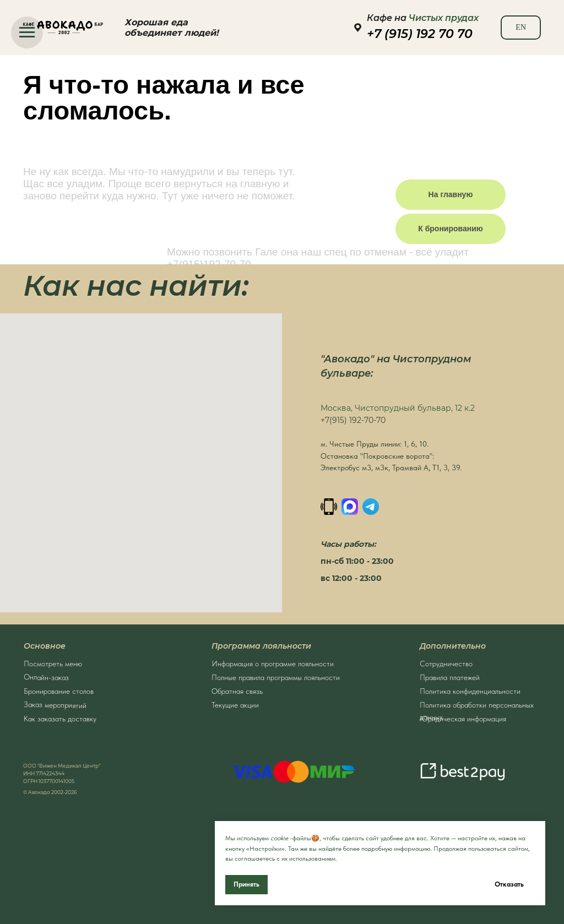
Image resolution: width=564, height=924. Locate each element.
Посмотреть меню (53, 664)
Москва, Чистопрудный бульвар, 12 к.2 (398, 408)
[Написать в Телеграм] (371, 507)
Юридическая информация (463, 719)
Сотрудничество (446, 664)
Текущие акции (235, 705)
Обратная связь (237, 691)
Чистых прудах (444, 18)
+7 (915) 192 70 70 (420, 34)
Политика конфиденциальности (470, 691)
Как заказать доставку (60, 719)
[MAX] (350, 507)
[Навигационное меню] (27, 32)
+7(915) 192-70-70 (353, 420)
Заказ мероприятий (55, 705)
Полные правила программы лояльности (276, 677)
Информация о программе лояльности (273, 664)
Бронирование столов (59, 691)
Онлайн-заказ (46, 677)
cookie (279, 838)
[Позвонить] (329, 507)
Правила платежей (450, 677)
